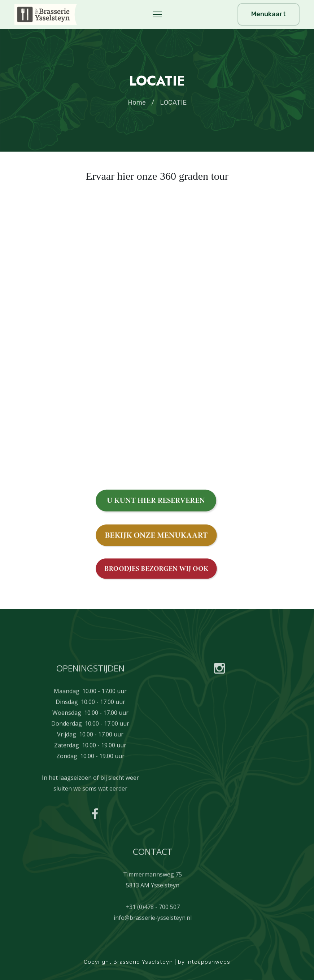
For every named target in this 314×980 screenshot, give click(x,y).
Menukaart (269, 14)
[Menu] (157, 14)
